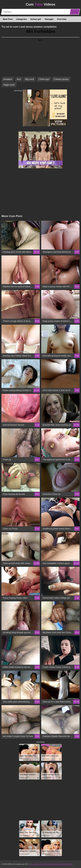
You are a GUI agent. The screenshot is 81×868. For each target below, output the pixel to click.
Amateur (8, 79)
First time (62, 19)
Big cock (30, 79)
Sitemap (32, 864)
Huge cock (9, 85)
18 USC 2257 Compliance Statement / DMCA (55, 864)
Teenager (49, 19)
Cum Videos (41, 4)
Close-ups (44, 79)
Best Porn (8, 19)
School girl (36, 19)
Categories (22, 19)
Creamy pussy (61, 79)
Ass (19, 79)
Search (75, 12)
